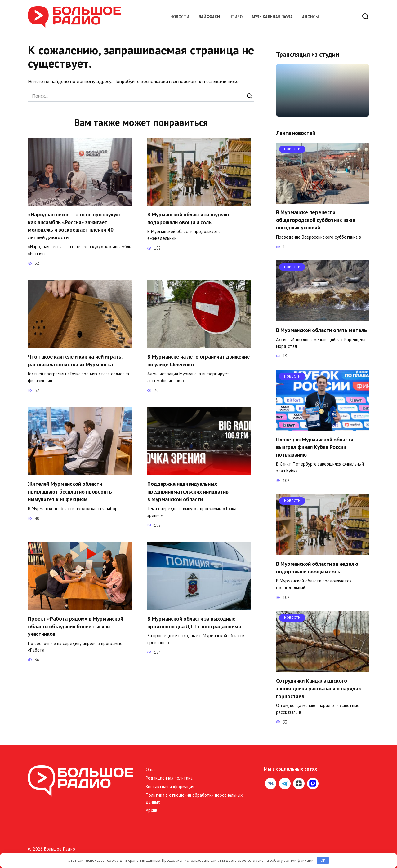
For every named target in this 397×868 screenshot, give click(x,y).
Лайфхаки (209, 17)
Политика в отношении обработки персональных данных (194, 798)
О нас (151, 770)
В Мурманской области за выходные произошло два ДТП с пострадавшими (194, 622)
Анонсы (310, 17)
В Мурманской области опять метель (321, 330)
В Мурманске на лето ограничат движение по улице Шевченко (199, 361)
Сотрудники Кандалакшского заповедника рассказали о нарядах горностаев (319, 688)
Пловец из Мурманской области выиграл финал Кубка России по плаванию (315, 447)
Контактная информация (170, 787)
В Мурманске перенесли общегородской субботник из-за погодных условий (316, 220)
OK (323, 860)
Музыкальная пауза (272, 17)
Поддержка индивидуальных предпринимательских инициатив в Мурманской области (188, 491)
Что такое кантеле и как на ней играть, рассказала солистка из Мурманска (76, 361)
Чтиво (236, 17)
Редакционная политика (169, 778)
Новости (180, 17)
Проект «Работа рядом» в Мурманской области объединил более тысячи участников (76, 626)
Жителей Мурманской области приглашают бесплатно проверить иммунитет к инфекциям (70, 491)
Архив (152, 810)
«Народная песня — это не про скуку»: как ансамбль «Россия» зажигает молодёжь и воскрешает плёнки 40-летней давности (74, 226)
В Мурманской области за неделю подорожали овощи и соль (188, 218)
